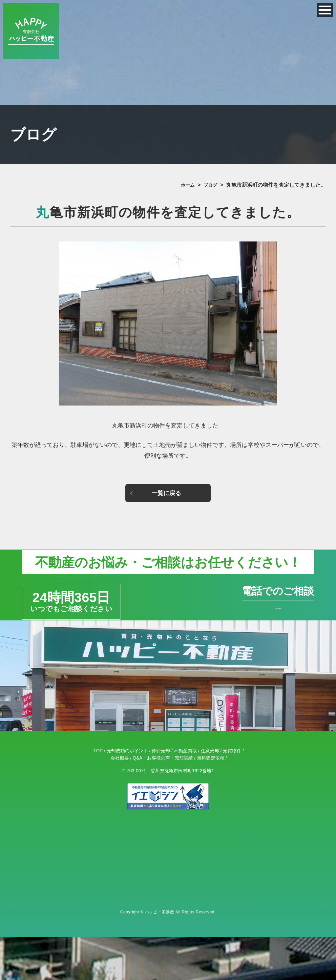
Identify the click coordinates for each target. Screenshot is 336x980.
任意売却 (210, 794)
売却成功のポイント (127, 794)
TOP (98, 794)
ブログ (209, 185)
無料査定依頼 (211, 801)
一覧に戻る (168, 495)
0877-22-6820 (240, 635)
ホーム (185, 185)
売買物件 (232, 794)
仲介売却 (161, 794)
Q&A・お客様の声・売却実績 (163, 801)
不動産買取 (185, 794)
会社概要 (120, 801)
